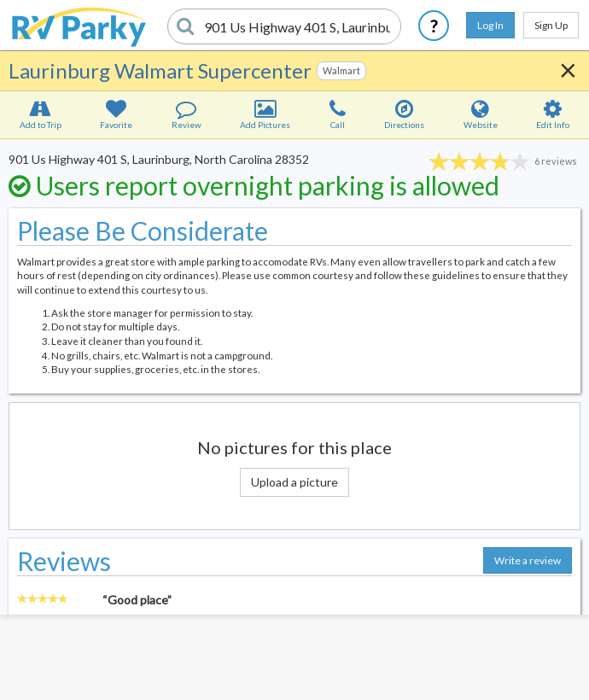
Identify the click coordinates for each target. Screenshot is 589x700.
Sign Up (551, 25)
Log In (490, 25)
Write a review (528, 560)
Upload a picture (294, 482)
